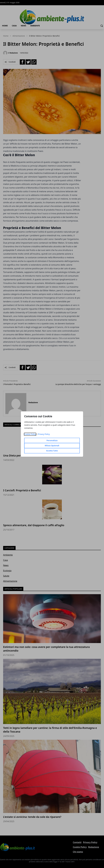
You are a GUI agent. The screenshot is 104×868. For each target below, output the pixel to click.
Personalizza (52, 440)
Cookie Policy (30, 434)
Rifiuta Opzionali (52, 446)
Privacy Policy (44, 434)
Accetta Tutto (52, 451)
